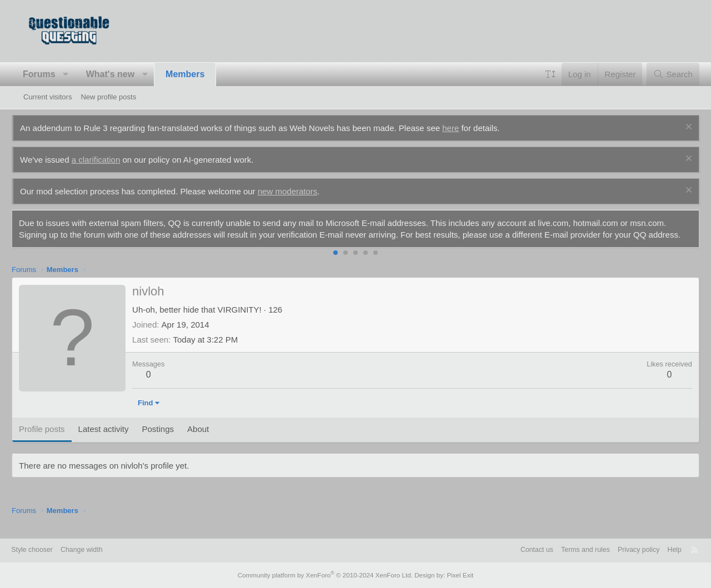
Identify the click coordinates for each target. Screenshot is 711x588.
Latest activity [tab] (115, 441)
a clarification (108, 160)
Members (197, 74)
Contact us (512, 551)
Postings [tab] (169, 441)
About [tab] (210, 441)
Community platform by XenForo (327, 575)
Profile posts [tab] (54, 441)
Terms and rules (563, 551)
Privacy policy (619, 551)
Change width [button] (102, 551)
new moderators (299, 191)
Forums (51, 74)
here (462, 128)
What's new (122, 74)
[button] (77, 74)
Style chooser (50, 551)
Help (657, 551)
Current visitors (47, 97)
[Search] (661, 74)
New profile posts (108, 97)
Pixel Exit (454, 575)
